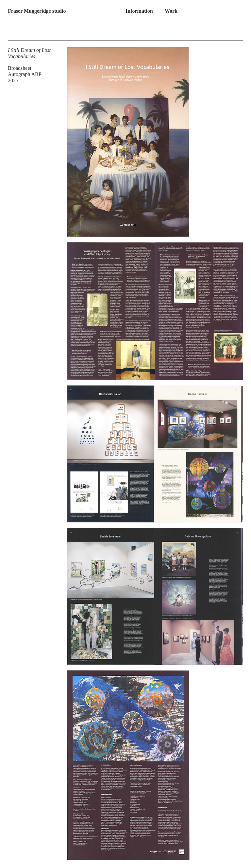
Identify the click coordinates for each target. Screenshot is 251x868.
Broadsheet (20, 68)
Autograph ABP (25, 74)
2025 (13, 80)
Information (139, 11)
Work (171, 11)
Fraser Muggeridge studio (37, 11)
